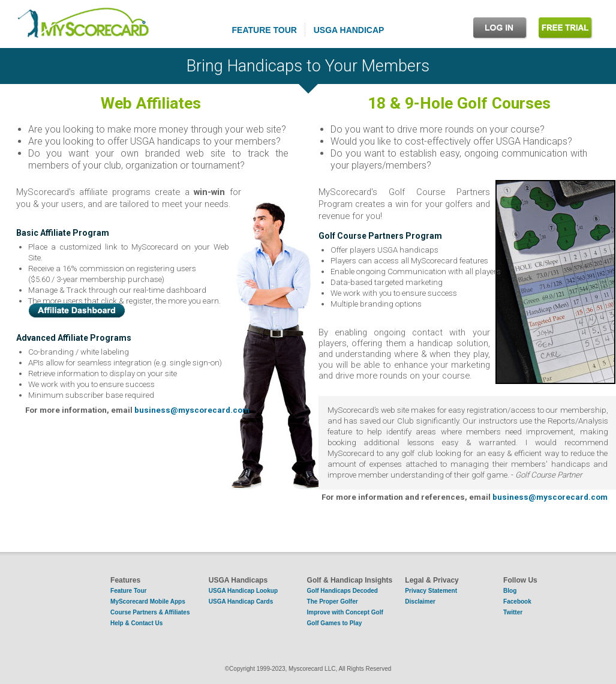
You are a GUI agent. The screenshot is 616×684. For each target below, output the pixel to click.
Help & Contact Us (136, 623)
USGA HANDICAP (349, 30)
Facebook (517, 601)
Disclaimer (420, 601)
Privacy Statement (431, 591)
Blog (510, 591)
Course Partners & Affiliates (150, 612)
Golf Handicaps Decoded (342, 591)
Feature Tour (128, 591)
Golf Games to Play (335, 623)
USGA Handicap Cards (241, 601)
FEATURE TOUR (265, 30)
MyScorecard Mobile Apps (148, 601)
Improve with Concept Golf (345, 612)
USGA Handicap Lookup (243, 591)
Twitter (513, 612)
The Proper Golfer (333, 601)
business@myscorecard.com (192, 410)
